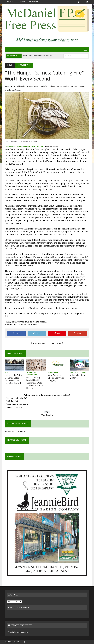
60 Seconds (31, 372)
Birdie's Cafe (13, 401)
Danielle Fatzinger (48, 86)
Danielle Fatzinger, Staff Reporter (28, 146)
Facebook (21, 2)
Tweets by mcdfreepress (15, 431)
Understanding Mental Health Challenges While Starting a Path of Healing (35, 383)
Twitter (10, 2)
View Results (47, 415)
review (81, 86)
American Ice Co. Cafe (18, 398)
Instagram (33, 2)
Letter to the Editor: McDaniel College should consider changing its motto (14, 379)
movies (74, 86)
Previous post (38, 343)
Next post (58, 343)
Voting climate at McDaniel (78, 377)
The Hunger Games (13, 90)
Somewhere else (15, 407)
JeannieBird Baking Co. (18, 404)
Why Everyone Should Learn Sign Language (56, 378)
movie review (63, 86)
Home (7, 372)
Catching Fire (20, 86)
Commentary (33, 86)
